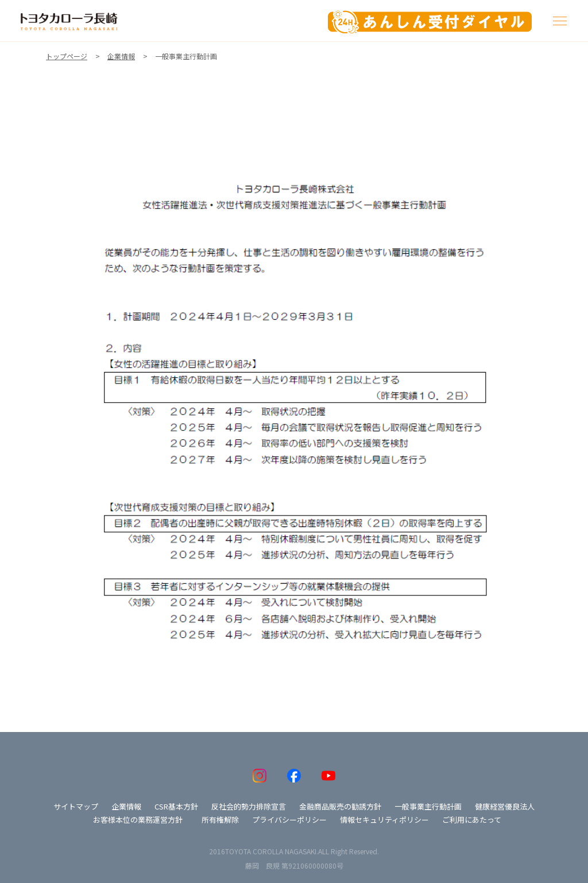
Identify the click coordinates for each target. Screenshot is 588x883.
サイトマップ (76, 806)
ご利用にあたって (472, 820)
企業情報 (126, 806)
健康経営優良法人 (505, 806)
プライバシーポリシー (289, 820)
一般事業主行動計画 (428, 806)
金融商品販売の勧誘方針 (340, 806)
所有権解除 (220, 820)
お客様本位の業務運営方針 (138, 820)
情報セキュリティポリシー (384, 820)
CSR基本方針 (176, 806)
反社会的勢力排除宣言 (249, 806)
